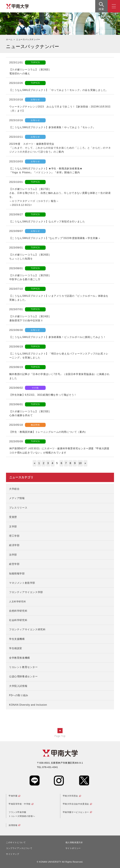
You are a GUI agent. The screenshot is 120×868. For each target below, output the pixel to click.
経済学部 (14, 545)
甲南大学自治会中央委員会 (76, 804)
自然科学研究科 (18, 611)
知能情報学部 (17, 574)
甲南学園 (13, 796)
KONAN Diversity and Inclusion (28, 705)
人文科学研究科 (17, 602)
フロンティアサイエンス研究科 (27, 629)
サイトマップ (13, 854)
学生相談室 (16, 648)
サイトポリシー (73, 848)
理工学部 (14, 536)
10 (80, 463)
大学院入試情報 (18, 686)
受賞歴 (13, 517)
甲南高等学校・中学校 (20, 804)
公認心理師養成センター (23, 676)
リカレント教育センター (23, 667)
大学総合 (14, 489)
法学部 (13, 555)
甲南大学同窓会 (70, 796)
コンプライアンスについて (19, 848)
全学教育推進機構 (20, 658)
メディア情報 (17, 498)
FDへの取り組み (19, 695)
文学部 (13, 527)
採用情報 (13, 825)
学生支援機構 (17, 639)
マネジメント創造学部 (22, 583)
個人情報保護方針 (74, 842)
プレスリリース (18, 508)
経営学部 (14, 564)
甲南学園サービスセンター (76, 812)
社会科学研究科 (18, 620)
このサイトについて (16, 842)
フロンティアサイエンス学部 (26, 592)
